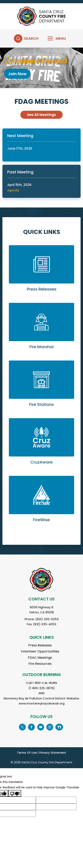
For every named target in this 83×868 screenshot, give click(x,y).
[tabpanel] (41, 68)
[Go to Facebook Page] (31, 727)
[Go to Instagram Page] (50, 727)
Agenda (13, 190)
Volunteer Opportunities (40, 651)
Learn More (41, 272)
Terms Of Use (27, 753)
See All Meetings (41, 115)
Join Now (17, 74)
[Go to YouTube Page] (40, 727)
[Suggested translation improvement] (56, 800)
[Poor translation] (15, 793)
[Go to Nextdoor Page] (59, 727)
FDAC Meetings (40, 658)
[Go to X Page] (22, 727)
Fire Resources (40, 664)
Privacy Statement (53, 753)
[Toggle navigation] (54, 39)
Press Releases (40, 645)
